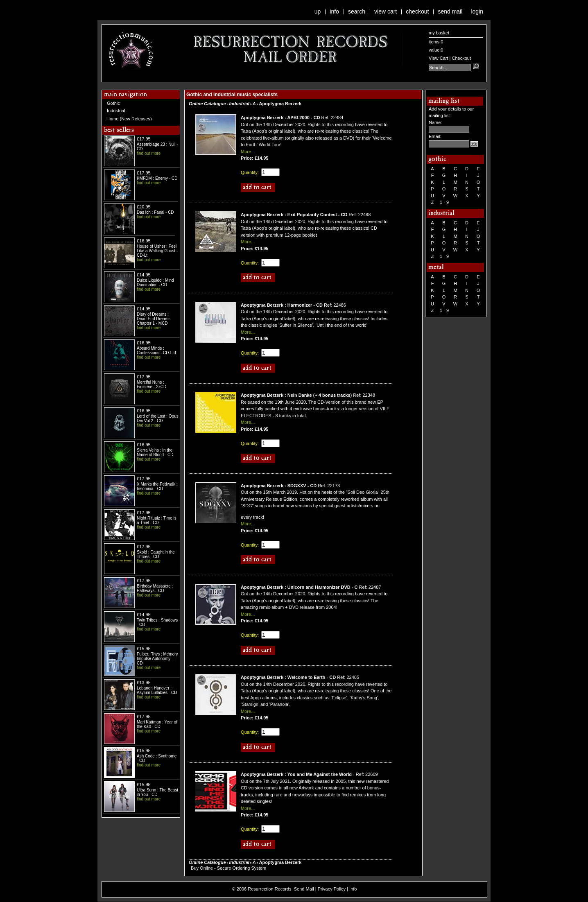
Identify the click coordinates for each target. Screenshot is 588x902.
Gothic (113, 103)
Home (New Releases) (129, 119)
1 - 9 (444, 202)
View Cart (386, 11)
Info (334, 11)
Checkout (417, 11)
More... (248, 151)
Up (318, 11)
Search (357, 11)
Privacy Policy (332, 889)
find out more (149, 153)
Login (477, 11)
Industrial (116, 111)
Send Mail (450, 11)
